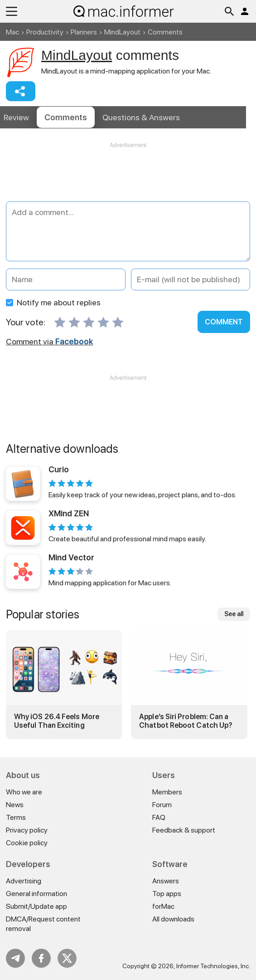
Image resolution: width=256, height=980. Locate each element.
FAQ (159, 817)
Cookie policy (27, 843)
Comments (66, 117)
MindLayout (122, 32)
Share (21, 91)
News (15, 805)
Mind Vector (71, 557)
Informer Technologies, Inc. (213, 966)
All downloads (173, 919)
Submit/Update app (36, 906)
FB (41, 958)
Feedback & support (184, 830)
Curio (59, 469)
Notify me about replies (53, 302)
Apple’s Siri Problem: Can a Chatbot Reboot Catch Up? (186, 721)
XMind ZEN (69, 513)
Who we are (24, 792)
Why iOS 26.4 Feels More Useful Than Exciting (57, 721)
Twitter (67, 958)
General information (36, 894)
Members (167, 792)
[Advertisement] (128, 176)
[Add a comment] (128, 231)
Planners (84, 32)
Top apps (167, 894)
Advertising (24, 881)
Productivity (45, 32)
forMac (163, 906)
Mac (12, 32)
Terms (16, 817)
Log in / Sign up (245, 11)
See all (234, 614)
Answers (141, 117)
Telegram (15, 958)
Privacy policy (27, 830)
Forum (162, 805)
